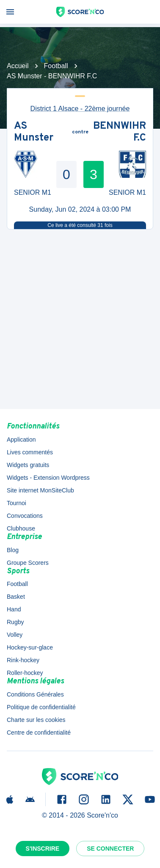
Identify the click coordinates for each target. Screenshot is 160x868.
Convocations (25, 516)
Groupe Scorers (28, 563)
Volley (15, 635)
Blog (13, 550)
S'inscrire (43, 849)
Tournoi (17, 503)
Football (56, 66)
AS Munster (34, 132)
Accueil (18, 66)
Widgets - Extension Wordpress (48, 478)
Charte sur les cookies (36, 720)
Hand (14, 609)
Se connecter (110, 849)
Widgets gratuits (28, 465)
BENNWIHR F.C (120, 132)
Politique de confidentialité (41, 707)
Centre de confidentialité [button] (39, 733)
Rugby (15, 622)
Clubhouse (21, 528)
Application (21, 440)
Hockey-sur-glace (30, 647)
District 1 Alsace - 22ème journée (80, 109)
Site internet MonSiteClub (40, 490)
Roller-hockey (25, 673)
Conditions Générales (35, 694)
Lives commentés (30, 452)
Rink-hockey (23, 660)
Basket (16, 597)
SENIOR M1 (33, 192)
